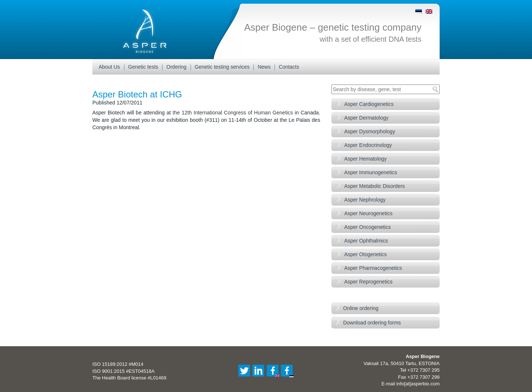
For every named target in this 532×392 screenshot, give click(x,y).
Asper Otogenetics (366, 254)
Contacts (289, 67)
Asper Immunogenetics (371, 172)
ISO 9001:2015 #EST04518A (123, 371)
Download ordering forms (372, 323)
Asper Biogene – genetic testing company (333, 27)
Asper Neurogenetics (369, 213)
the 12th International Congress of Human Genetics (233, 113)
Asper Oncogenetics (368, 227)
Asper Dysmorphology (370, 131)
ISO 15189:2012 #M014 (118, 364)
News (264, 67)
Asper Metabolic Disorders (375, 186)
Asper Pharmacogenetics (373, 268)
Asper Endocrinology (368, 145)
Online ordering (361, 308)
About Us (109, 67)
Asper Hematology (366, 159)
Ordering (176, 67)
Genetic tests (143, 67)
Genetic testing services (222, 67)
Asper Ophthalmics (366, 241)
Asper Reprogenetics (369, 282)
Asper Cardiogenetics (369, 104)
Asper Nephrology (365, 200)
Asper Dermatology (366, 118)
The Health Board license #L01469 (129, 378)
